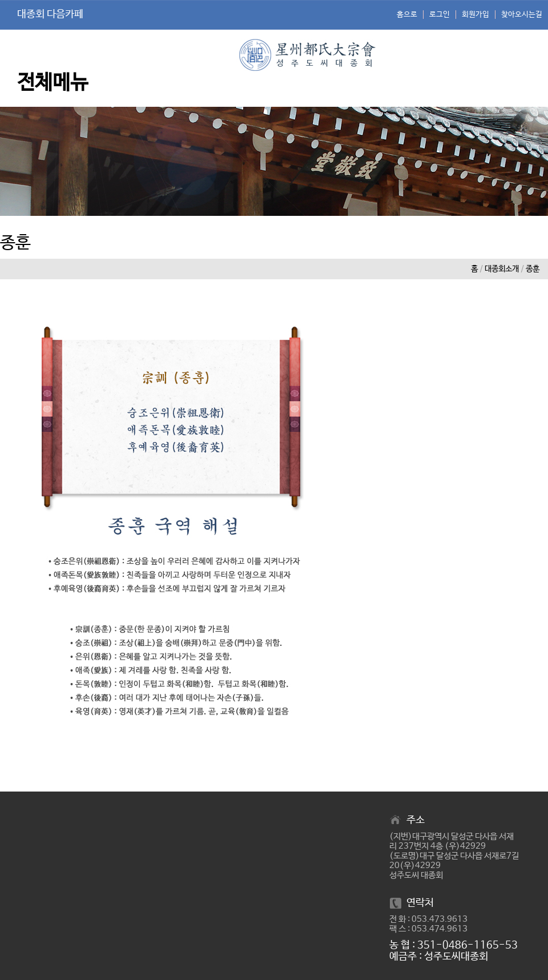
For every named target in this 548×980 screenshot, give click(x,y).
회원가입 (476, 15)
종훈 (533, 269)
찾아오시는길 (522, 15)
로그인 (440, 15)
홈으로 (407, 15)
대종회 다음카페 (50, 14)
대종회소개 (502, 269)
